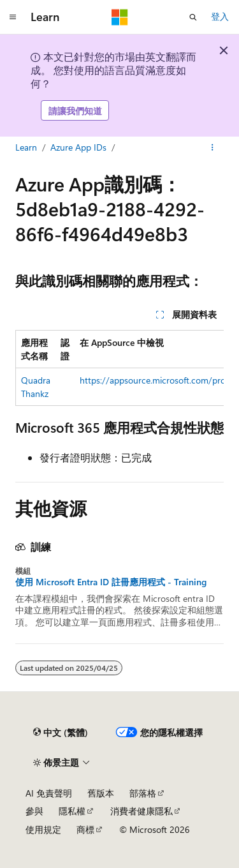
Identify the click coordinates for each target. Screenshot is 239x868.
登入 (220, 16)
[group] (119, 368)
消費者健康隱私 (141, 811)
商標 (85, 829)
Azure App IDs (78, 147)
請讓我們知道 (75, 111)
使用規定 (43, 829)
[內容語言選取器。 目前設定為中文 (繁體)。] (61, 733)
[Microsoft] (120, 17)
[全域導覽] (13, 17)
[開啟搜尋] (193, 17)
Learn (26, 147)
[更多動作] (213, 148)
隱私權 (72, 811)
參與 (34, 811)
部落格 (143, 793)
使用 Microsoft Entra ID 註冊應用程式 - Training (111, 582)
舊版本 (101, 793)
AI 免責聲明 (49, 793)
